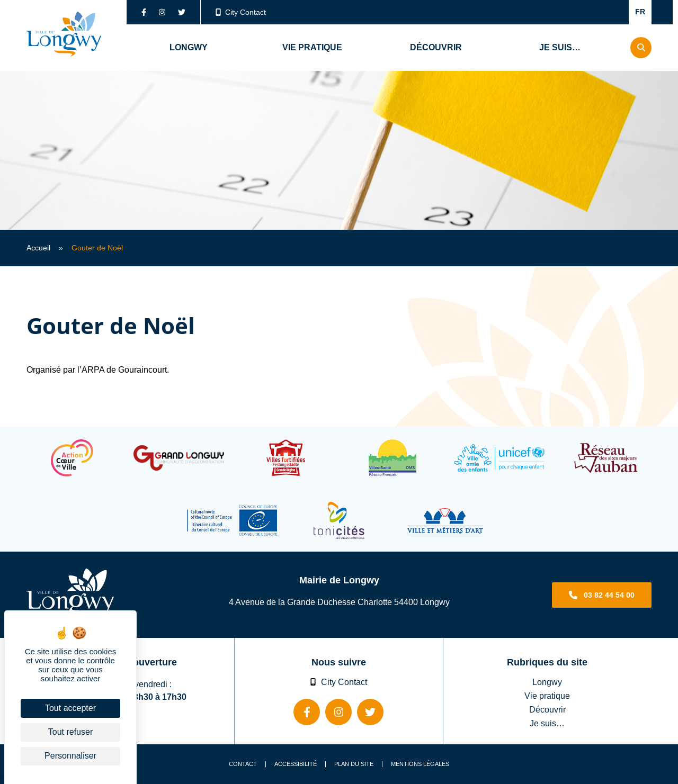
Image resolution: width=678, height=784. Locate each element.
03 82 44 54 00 (609, 595)
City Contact (241, 12)
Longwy (547, 682)
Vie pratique (547, 696)
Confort (607, 12)
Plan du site (354, 764)
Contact (243, 764)
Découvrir (547, 709)
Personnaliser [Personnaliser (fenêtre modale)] (70, 756)
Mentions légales (420, 764)
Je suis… (547, 723)
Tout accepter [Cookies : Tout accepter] (70, 708)
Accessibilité (296, 764)
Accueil (38, 248)
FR (640, 12)
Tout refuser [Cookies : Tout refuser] (70, 732)
